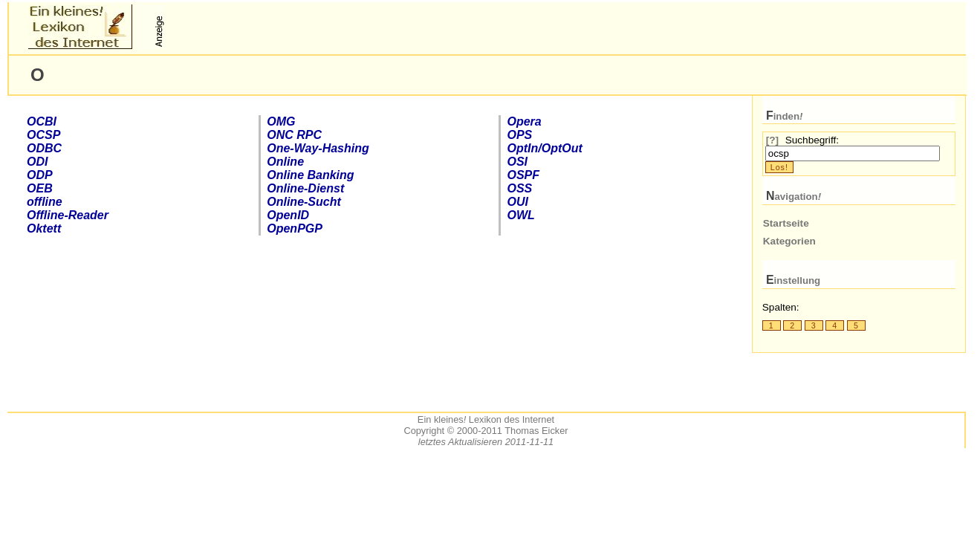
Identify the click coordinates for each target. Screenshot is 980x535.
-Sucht (304, 202)
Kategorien (789, 241)
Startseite (786, 223)
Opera (524, 121)
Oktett (44, 228)
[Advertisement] (343, 27)
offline (45, 202)
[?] (772, 140)
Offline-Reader (68, 215)
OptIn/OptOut (544, 148)
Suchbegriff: (812, 140)
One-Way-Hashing (318, 148)
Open (288, 215)
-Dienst (305, 188)
